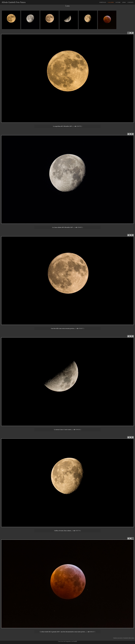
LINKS (124, 2)
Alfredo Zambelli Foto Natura (13, 2)
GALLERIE (111, 2)
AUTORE (118, 2)
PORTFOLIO (103, 2)
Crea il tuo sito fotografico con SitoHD (67, 641)
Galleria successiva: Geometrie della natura (124, 638)
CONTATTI (130, 2)
